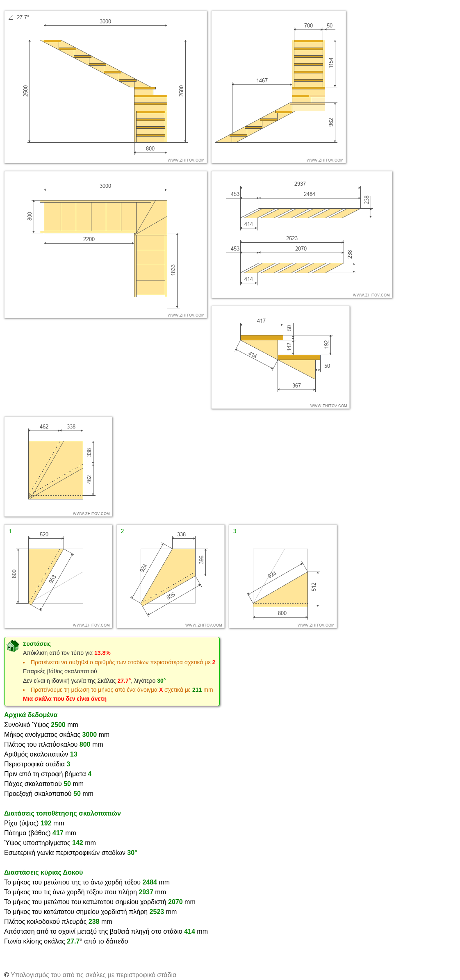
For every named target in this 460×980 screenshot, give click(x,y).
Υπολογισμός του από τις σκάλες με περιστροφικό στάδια (93, 975)
